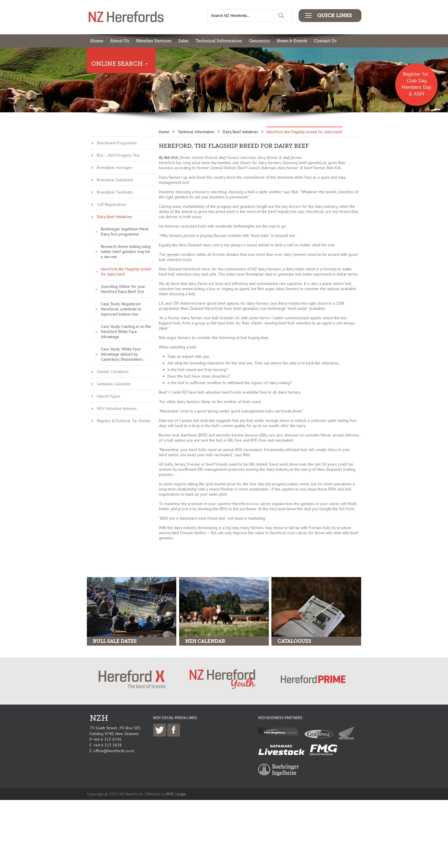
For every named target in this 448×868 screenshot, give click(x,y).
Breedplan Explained (115, 180)
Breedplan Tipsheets (115, 192)
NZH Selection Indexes (117, 408)
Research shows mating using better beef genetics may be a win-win (126, 252)
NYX (170, 794)
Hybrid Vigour (109, 396)
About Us (120, 41)
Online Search (117, 64)
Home (97, 41)
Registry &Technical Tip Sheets (124, 421)
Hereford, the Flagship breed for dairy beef (126, 272)
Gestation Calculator (114, 384)
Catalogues (294, 641)
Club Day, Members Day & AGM (416, 87)
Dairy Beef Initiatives (114, 217)
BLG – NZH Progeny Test (118, 155)
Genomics (259, 41)
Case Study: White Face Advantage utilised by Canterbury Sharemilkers (122, 354)
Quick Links (334, 15)
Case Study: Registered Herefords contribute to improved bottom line (121, 309)
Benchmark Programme (117, 143)
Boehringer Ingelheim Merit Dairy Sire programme (125, 232)
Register (412, 74)
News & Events (292, 41)
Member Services (154, 41)
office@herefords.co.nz (114, 751)
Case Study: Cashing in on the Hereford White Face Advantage (126, 332)
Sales (183, 41)
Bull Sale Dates (115, 641)
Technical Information (219, 41)
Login (181, 794)
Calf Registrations (112, 204)
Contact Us (325, 41)
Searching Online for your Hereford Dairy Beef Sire (123, 289)
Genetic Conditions (113, 372)
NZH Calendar (205, 641)
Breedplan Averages (115, 167)
